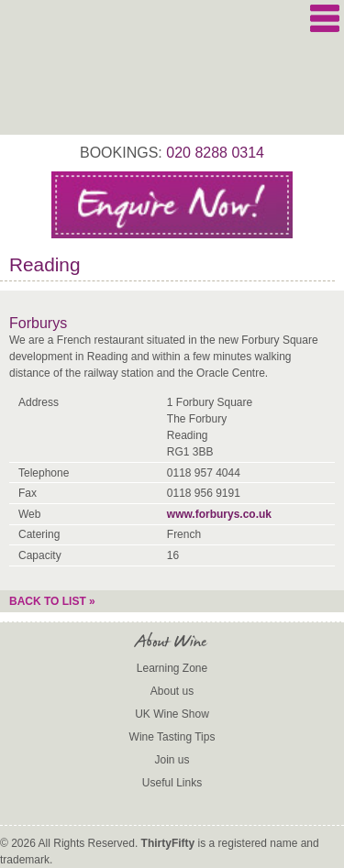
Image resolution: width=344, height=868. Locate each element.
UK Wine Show (172, 714)
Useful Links (172, 783)
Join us (172, 760)
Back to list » (52, 601)
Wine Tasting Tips (172, 737)
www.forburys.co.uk (219, 514)
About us (172, 691)
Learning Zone (172, 668)
